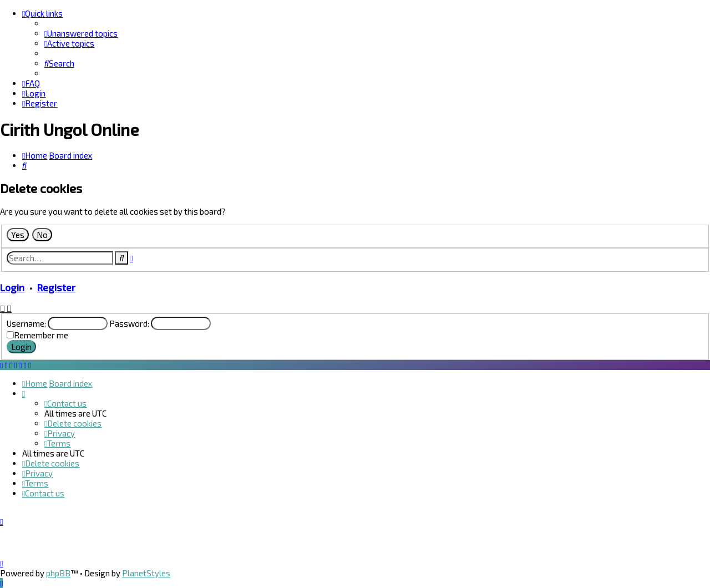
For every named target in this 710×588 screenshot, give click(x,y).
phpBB (58, 573)
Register (56, 287)
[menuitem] (81, 33)
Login (12, 287)
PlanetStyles (146, 573)
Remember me (41, 335)
